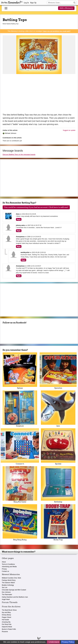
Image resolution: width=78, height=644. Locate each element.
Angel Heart (6, 599)
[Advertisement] (39, 95)
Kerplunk (20, 409)
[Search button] (74, 3)
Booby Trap (58, 522)
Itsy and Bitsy (6, 612)
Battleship (58, 484)
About (4, 562)
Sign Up (33, 3)
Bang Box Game (20, 484)
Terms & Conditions (8, 564)
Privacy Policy (68, 642)
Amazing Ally (6, 622)
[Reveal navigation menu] (6, 8)
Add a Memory (66, 8)
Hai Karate (5, 620)
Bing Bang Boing (20, 522)
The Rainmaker (7, 595)
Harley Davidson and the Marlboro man (15, 597)
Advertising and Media (9, 567)
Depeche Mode (7, 627)
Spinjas (20, 371)
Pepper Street (6, 617)
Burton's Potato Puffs (9, 629)
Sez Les (5, 587)
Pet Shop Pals (7, 624)
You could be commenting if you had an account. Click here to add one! (36, 207)
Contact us (5, 571)
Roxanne (5, 632)
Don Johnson (6, 592)
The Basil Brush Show (9, 610)
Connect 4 (20, 447)
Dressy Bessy (6, 615)
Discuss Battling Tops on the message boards (19, 154)
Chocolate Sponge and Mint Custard (14, 590)
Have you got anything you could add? (57, 31)
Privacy (4, 569)
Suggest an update (69, 130)
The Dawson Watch (8, 583)
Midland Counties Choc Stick (11, 578)
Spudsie (58, 447)
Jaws (58, 409)
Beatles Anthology (8, 585)
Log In (26, 3)
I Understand (53, 642)
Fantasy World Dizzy (9, 580)
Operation (58, 371)
